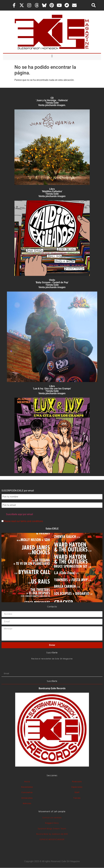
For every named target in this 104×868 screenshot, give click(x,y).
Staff (77, 792)
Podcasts (77, 782)
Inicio (27, 782)
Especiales (77, 787)
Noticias (27, 803)
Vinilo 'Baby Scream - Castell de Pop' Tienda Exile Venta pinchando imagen (52, 284)
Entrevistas (27, 798)
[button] (94, 5)
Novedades (27, 787)
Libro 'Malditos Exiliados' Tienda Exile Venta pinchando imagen (52, 193)
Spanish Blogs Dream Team (52, 829)
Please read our (22, 521)
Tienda (77, 798)
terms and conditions (32, 521)
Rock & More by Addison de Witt (52, 834)
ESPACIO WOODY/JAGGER (52, 839)
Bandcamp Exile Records (52, 688)
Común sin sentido (52, 818)
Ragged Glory (52, 823)
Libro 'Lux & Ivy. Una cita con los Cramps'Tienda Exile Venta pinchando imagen (52, 390)
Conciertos (27, 792)
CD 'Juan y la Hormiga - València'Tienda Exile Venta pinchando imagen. (52, 102)
